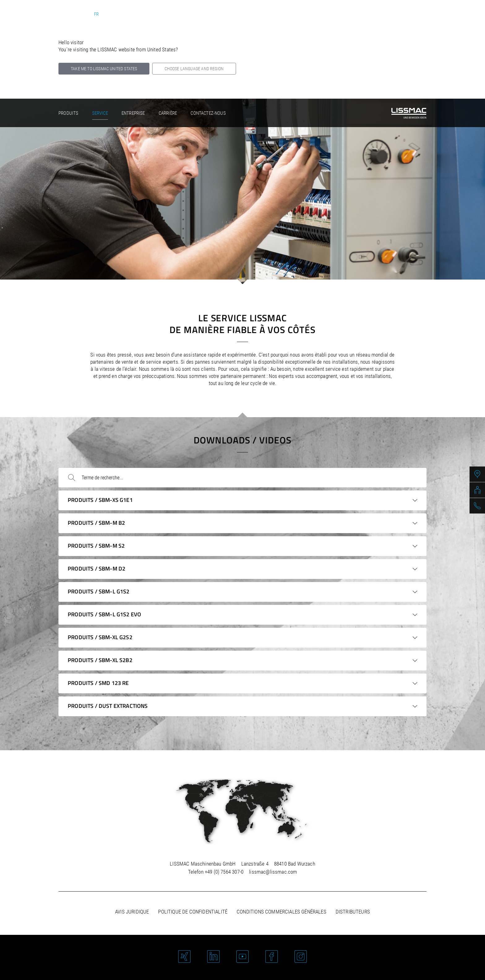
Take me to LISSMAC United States (104, 69)
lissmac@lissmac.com (273, 872)
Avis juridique (132, 912)
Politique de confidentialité (193, 912)
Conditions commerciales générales (281, 912)
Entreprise (133, 113)
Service (100, 113)
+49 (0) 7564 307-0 (224, 872)
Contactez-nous (208, 113)
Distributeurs (353, 912)
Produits (68, 113)
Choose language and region (194, 69)
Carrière (168, 113)
